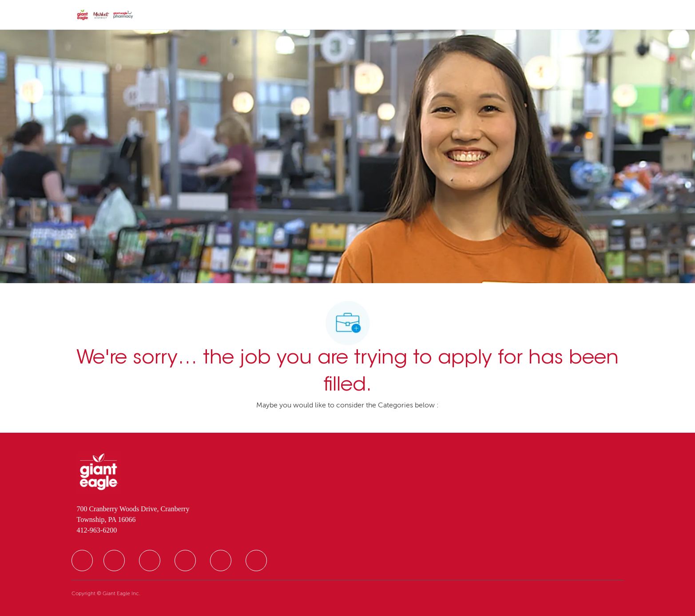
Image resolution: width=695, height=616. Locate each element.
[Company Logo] (105, 15)
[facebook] (82, 561)
